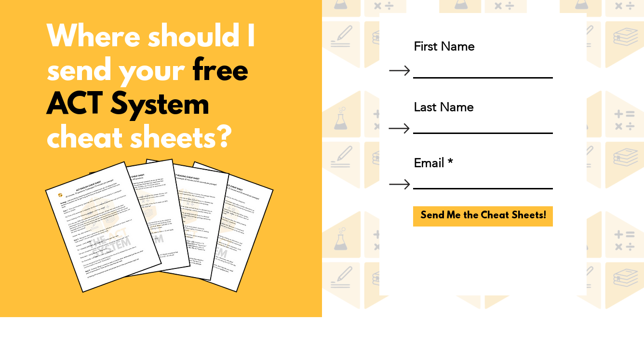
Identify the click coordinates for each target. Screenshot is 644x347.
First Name (444, 47)
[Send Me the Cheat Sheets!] (483, 216)
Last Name (443, 107)
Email (429, 163)
